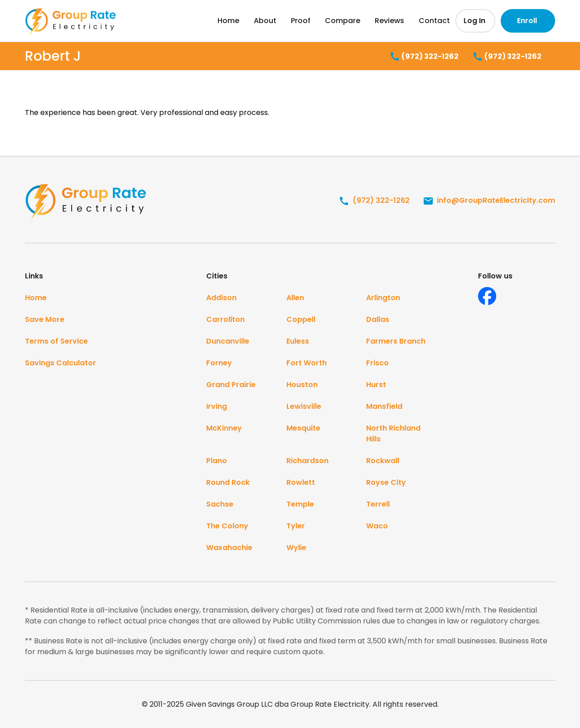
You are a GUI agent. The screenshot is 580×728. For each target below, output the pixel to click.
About (265, 21)
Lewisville (304, 406)
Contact (434, 21)
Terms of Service (56, 341)
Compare (343, 21)
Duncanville (228, 341)
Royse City (386, 482)
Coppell (301, 319)
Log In (474, 21)
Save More (45, 319)
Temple (300, 504)
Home (228, 21)
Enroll (527, 21)
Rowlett (301, 482)
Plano (217, 461)
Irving (217, 406)
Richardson (307, 461)
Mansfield (384, 406)
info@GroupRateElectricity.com (489, 200)
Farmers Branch (396, 341)
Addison (221, 298)
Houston (302, 385)
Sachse (220, 504)
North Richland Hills (393, 433)
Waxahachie (229, 548)
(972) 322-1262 (424, 57)
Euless (298, 341)
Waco (377, 526)
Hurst (376, 385)
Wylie (296, 548)
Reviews (389, 21)
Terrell (378, 504)
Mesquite (303, 428)
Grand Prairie (231, 385)
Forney (219, 363)
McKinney (224, 428)
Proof (301, 21)
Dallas (378, 319)
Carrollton (225, 319)
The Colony (227, 526)
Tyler (296, 526)
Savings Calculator (60, 363)
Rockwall (383, 461)
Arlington (383, 298)
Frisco (377, 363)
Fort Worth (307, 363)
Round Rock (228, 482)
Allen (295, 298)
